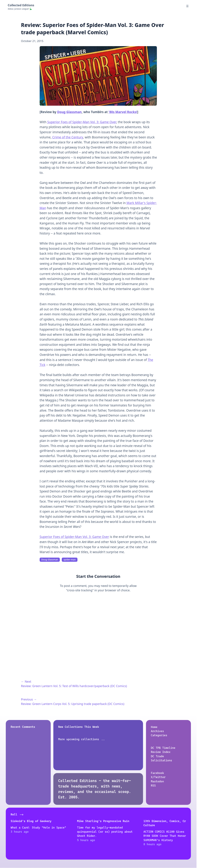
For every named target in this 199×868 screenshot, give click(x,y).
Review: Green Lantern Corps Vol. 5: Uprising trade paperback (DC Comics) (73, 704)
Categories (159, 735)
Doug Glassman (69, 112)
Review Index (161, 752)
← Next (26, 681)
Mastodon (157, 781)
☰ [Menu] (187, 6)
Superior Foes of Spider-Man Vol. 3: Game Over (82, 122)
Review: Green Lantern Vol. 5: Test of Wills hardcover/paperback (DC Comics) (74, 686)
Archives (157, 731)
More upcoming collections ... (82, 739)
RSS (153, 785)
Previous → (29, 699)
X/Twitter (158, 777)
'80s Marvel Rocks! (123, 112)
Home (154, 727)
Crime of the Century (68, 137)
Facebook (157, 773)
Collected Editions (21, 5)
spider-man (70, 560)
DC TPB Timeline (163, 748)
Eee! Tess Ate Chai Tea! (166, 821)
